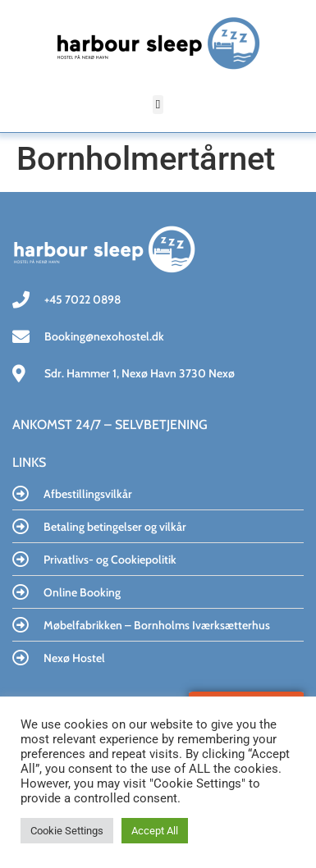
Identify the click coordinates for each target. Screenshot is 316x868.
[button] (158, 105)
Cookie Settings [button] (67, 831)
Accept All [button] (155, 831)
